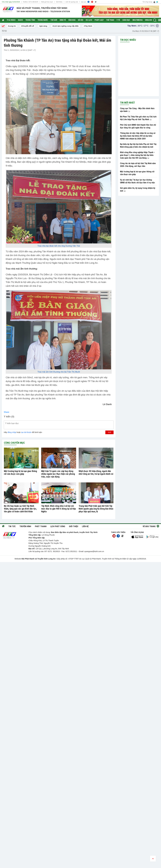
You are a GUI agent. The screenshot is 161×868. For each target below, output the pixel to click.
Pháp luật (99, 20)
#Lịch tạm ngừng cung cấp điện (66, 26)
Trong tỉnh (30, 20)
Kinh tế (63, 20)
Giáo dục (126, 20)
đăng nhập (12, 432)
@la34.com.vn (98, 551)
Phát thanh (41, 526)
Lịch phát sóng (58, 526)
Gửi (109, 432)
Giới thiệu (59, 2)
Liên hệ (85, 526)
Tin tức (12, 526)
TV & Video (11, 20)
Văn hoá (72, 20)
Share (7, 412)
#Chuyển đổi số (28, 26)
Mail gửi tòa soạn (47, 2)
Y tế (118, 20)
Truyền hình (25, 526)
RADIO (20, 20)
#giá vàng (43, 26)
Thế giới (54, 20)
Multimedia (138, 20)
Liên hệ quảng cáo (72, 2)
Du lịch (89, 20)
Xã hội (81, 20)
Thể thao (110, 20)
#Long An (12, 26)
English (148, 20)
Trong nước (43, 20)
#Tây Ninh (88, 26)
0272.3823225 (33, 2)
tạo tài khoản (26, 432)
